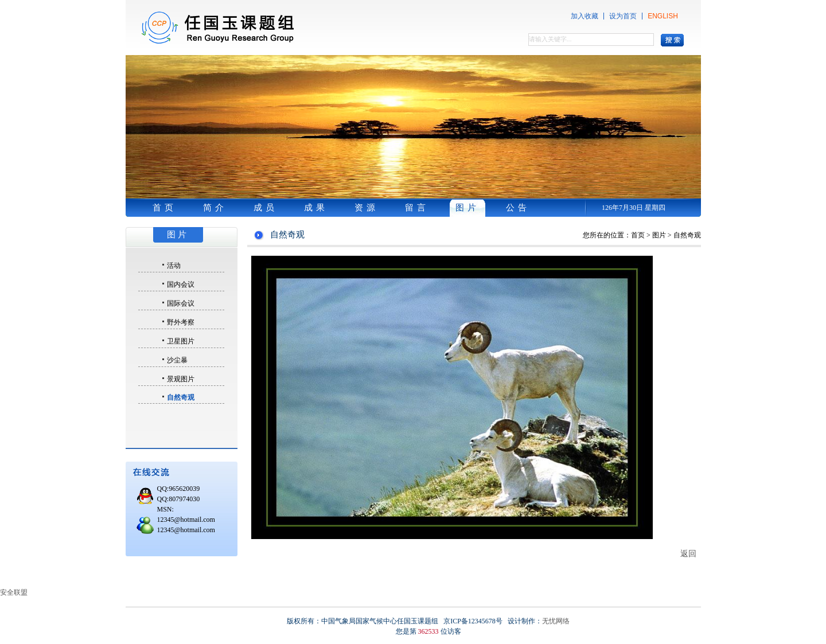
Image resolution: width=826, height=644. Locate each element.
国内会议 (181, 284)
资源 (367, 208)
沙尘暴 (177, 360)
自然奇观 (181, 397)
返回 (688, 553)
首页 (165, 208)
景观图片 (181, 379)
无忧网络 (556, 621)
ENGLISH (663, 16)
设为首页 (623, 16)
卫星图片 (181, 341)
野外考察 (181, 322)
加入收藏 (585, 16)
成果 (316, 208)
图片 (467, 208)
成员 (266, 208)
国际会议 (181, 303)
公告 (518, 208)
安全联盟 (14, 592)
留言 (417, 208)
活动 (174, 266)
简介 (215, 208)
